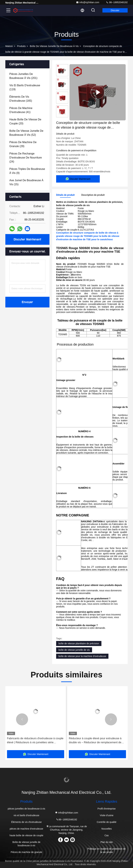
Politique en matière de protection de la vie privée (107, 850)
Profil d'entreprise (107, 809)
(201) (23, 76)
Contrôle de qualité (107, 822)
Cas (107, 835)
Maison (9, 46)
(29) (23, 144)
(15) (26, 182)
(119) (25, 87)
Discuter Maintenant (27, 239)
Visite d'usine (107, 815)
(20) (25, 121)
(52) (26, 133)
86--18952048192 (117, 2)
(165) (21, 99)
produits (21, 46)
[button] (22, 719)
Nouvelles (107, 829)
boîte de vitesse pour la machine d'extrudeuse (82, 656)
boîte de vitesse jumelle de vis (74, 650)
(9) (27, 171)
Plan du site (107, 842)
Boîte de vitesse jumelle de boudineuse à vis (54, 46)
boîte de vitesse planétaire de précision (79, 643)
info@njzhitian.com (88, 2)
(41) (21, 110)
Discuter (115, 10)
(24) (26, 158)
